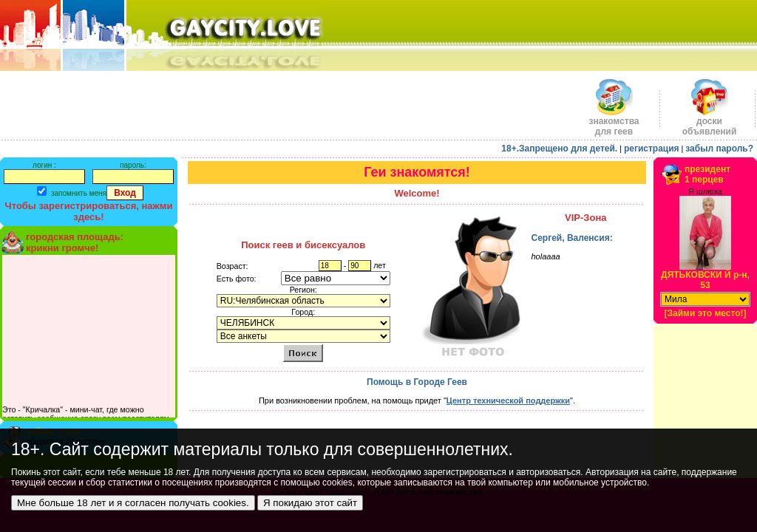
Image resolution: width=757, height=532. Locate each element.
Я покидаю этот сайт (310, 503)
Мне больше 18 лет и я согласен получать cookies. (133, 503)
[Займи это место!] (705, 313)
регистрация (652, 149)
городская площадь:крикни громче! (75, 242)
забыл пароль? (719, 149)
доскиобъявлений (710, 122)
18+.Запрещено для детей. (559, 149)
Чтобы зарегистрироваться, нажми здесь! (89, 211)
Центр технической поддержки (508, 400)
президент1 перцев (707, 174)
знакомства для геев (614, 122)
